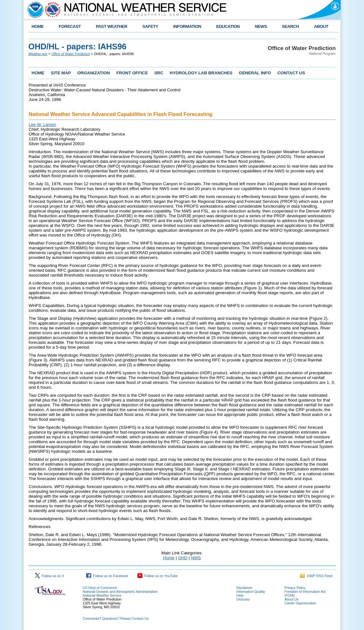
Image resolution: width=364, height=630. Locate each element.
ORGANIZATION (93, 73)
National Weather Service (102, 595)
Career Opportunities (300, 603)
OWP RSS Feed (316, 576)
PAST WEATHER (111, 26)
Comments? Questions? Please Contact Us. (116, 618)
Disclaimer (245, 588)
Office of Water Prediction (71, 54)
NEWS (261, 26)
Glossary (243, 599)
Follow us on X (50, 576)
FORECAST (70, 26)
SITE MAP (61, 73)
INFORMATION (187, 26)
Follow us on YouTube (158, 576)
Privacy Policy (295, 588)
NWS (196, 558)
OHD (183, 558)
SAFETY (150, 26)
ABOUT (321, 26)
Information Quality (251, 592)
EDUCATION (228, 26)
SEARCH (291, 26)
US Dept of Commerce (100, 588)
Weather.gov (38, 54)
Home (169, 558)
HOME (38, 26)
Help (240, 595)
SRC (159, 73)
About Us (292, 599)
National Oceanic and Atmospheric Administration (120, 592)
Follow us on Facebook (107, 576)
